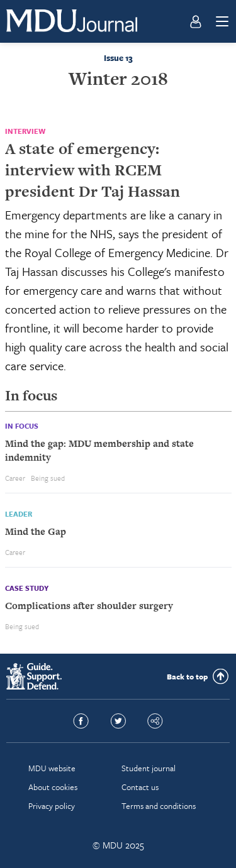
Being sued (48, 478)
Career (15, 478)
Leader (19, 514)
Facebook (81, 721)
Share (155, 721)
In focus (22, 426)
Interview (25, 131)
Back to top (187, 676)
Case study (27, 588)
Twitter (118, 721)
